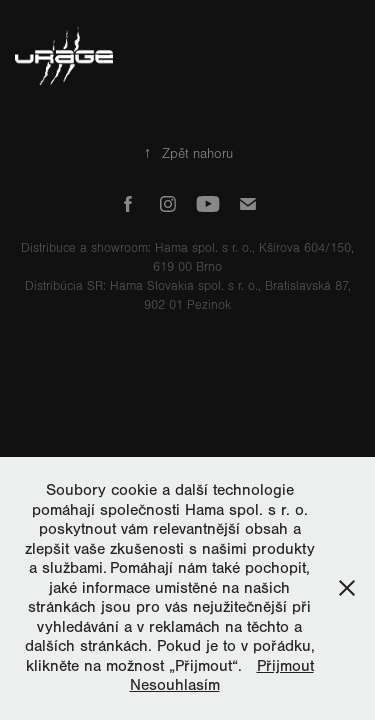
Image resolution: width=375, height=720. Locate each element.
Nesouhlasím (175, 685)
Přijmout (285, 666)
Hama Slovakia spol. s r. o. (184, 286)
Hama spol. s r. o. (203, 248)
